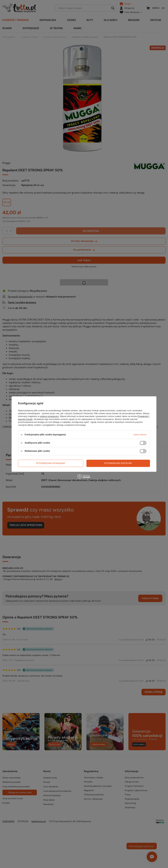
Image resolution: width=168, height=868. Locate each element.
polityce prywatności (49, 416)
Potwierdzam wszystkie (118, 463)
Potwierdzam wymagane (51, 463)
